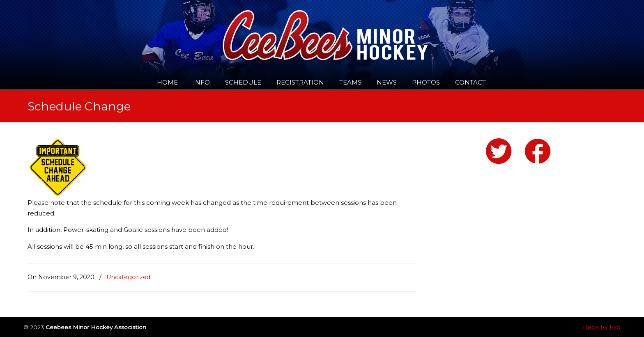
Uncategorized (128, 277)
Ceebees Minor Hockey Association (112, 30)
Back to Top (602, 327)
